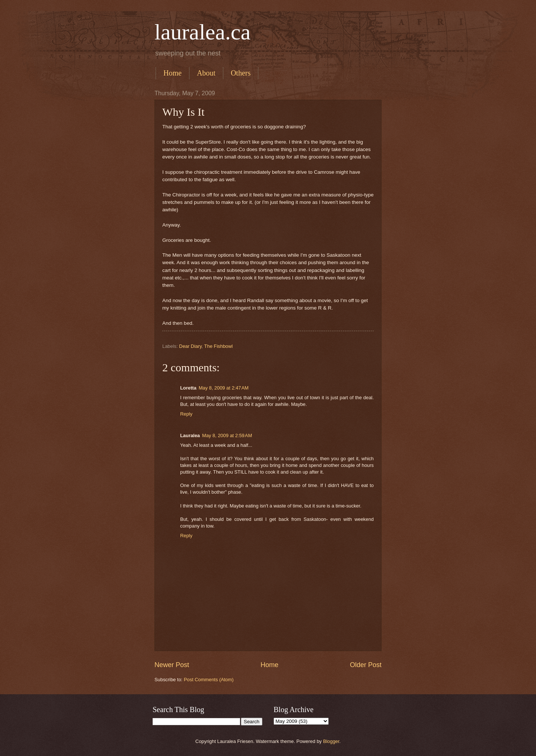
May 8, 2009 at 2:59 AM (227, 435)
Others (241, 73)
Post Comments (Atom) (209, 680)
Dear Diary (190, 346)
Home (173, 73)
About (206, 73)
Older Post (366, 665)
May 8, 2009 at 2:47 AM (224, 388)
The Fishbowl (219, 346)
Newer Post (172, 665)
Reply (186, 414)
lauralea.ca (202, 32)
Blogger (331, 741)
